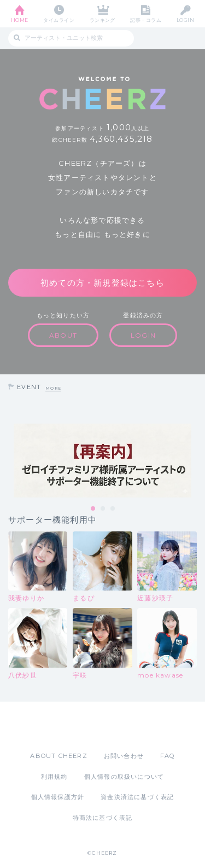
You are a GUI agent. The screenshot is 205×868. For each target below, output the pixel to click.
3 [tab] (113, 509)
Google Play (131, 726)
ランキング (102, 20)
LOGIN (185, 20)
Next (194, 461)
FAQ (168, 756)
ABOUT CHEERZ (58, 756)
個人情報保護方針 (58, 797)
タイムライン (59, 20)
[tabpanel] (102, 461)
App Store (73, 726)
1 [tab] (93, 509)
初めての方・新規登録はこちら (102, 283)
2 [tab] (103, 509)
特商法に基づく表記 (103, 818)
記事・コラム (146, 20)
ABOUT (63, 335)
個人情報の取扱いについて (124, 777)
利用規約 (54, 777)
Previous (11, 461)
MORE (53, 388)
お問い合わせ (124, 756)
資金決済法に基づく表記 (137, 797)
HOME (20, 20)
